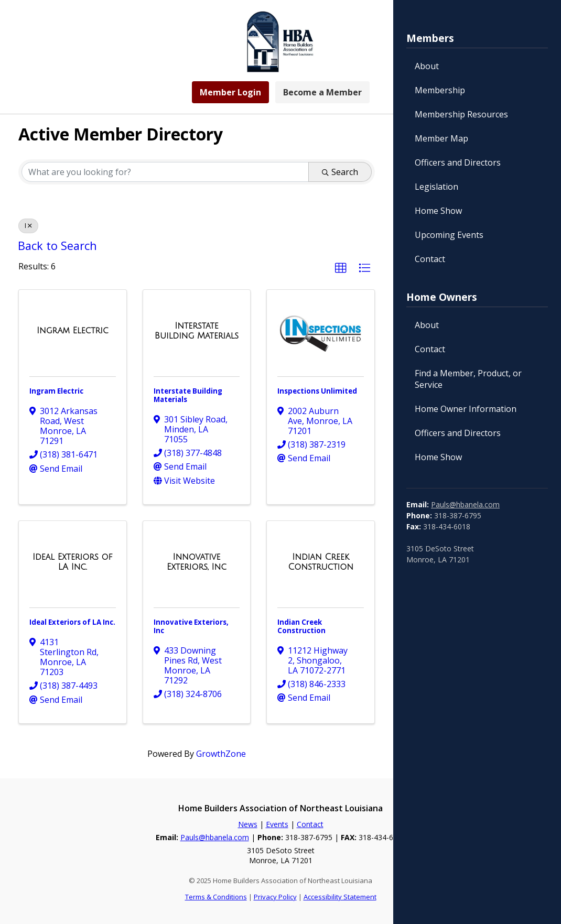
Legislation (436, 187)
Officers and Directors (458, 162)
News (248, 824)
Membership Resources (461, 114)
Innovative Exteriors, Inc (191, 626)
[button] (341, 268)
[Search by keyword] (165, 172)
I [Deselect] (28, 226)
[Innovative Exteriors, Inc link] (197, 562)
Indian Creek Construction (301, 626)
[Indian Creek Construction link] (321, 562)
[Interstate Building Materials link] (197, 331)
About (427, 66)
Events (277, 824)
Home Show (438, 211)
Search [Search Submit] (340, 172)
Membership (440, 90)
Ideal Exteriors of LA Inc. (72, 622)
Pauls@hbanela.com (465, 504)
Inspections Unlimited (317, 391)
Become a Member (322, 92)
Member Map (441, 138)
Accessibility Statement (340, 897)
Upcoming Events (449, 235)
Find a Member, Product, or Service (468, 379)
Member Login (230, 92)
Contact (430, 259)
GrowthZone (221, 754)
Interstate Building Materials (188, 395)
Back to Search (57, 246)
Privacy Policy (275, 897)
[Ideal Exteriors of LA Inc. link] (73, 562)
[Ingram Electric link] (73, 331)
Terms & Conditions (216, 897)
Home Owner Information (466, 409)
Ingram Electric (56, 391)
